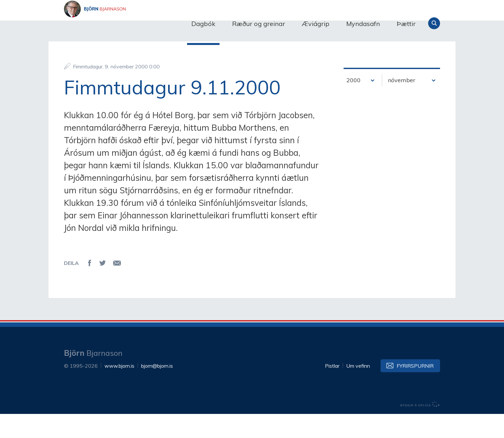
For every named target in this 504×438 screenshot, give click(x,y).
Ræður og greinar (259, 24)
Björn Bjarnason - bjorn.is (128, 23)
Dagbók (203, 24)
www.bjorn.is (119, 390)
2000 (354, 105)
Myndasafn (363, 24)
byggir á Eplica (420, 428)
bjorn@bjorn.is (157, 390)
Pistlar (332, 390)
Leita (434, 23)
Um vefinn (358, 390)
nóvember (402, 105)
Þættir (406, 24)
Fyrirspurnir (415, 390)
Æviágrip (316, 24)
